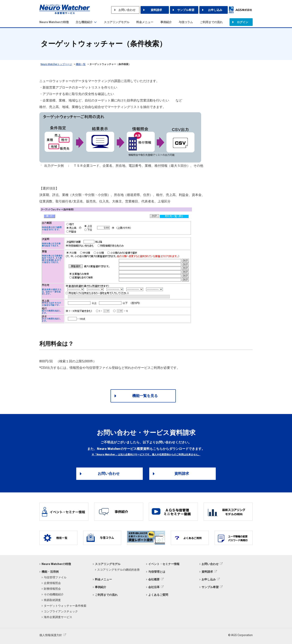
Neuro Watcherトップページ (56, 64)
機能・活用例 (50, 572)
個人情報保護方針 (51, 635)
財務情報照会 (52, 589)
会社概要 (154, 579)
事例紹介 (166, 22)
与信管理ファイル (55, 577)
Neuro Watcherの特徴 (54, 22)
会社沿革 (154, 587)
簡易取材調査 (52, 600)
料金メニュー (145, 22)
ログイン (243, 22)
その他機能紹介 (54, 594)
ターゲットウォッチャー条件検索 (65, 606)
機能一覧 (81, 64)
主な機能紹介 (84, 22)
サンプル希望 (186, 10)
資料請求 (156, 10)
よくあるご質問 (158, 595)
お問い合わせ (127, 10)
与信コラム (186, 22)
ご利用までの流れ (211, 22)
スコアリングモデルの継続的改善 (118, 570)
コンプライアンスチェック (61, 611)
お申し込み (215, 10)
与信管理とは (157, 572)
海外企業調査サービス (58, 617)
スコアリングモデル (117, 22)
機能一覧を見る (145, 396)
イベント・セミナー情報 (164, 564)
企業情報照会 (52, 583)
